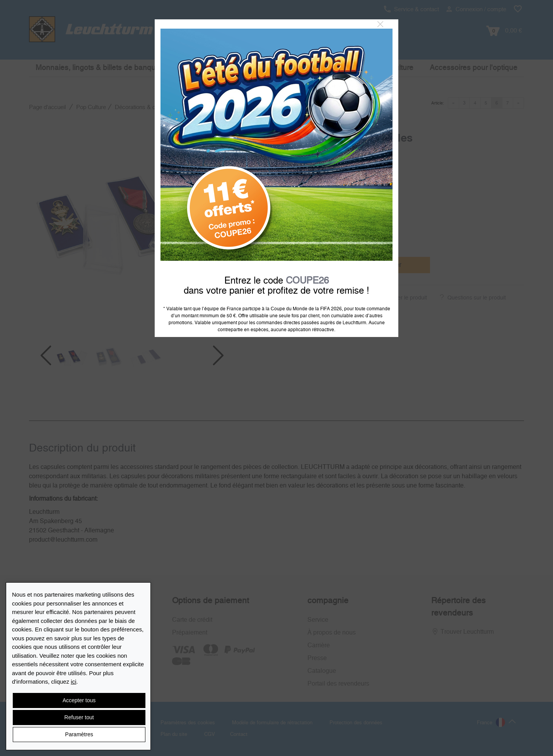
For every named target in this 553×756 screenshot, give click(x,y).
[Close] (380, 24)
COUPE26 (307, 281)
